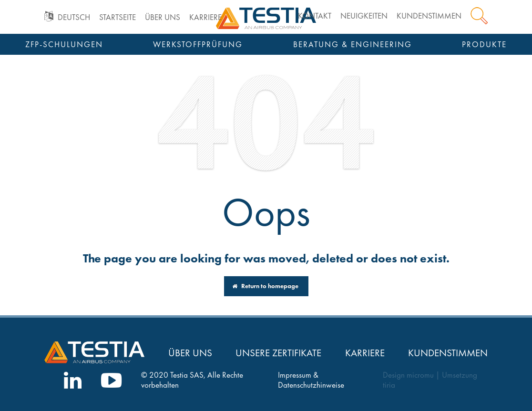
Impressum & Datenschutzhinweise (311, 380)
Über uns (163, 17)
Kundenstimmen (429, 16)
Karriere (205, 17)
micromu (420, 375)
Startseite (118, 17)
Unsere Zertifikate (278, 353)
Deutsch (74, 17)
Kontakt (315, 16)
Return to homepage (265, 286)
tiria (389, 385)
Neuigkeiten (364, 16)
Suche (479, 16)
